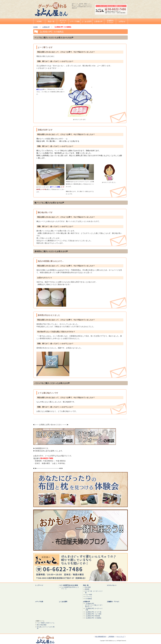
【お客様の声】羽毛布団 (93, 616)
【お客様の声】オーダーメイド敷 (94, 609)
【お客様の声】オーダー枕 (93, 612)
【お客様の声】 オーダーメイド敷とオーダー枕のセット (94, 605)
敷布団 (87, 589)
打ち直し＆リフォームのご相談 (46, 628)
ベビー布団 (89, 595)
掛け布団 (88, 587)
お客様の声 (46, 27)
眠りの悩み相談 (42, 625)
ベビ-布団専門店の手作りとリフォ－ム (70, 588)
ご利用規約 (111, 637)
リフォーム (89, 597)
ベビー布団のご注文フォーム (46, 623)
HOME (35, 27)
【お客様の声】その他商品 (93, 618)
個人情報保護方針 (101, 637)
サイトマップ (120, 637)
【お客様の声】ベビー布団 (93, 614)
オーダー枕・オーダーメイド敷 (94, 592)
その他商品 (89, 599)
